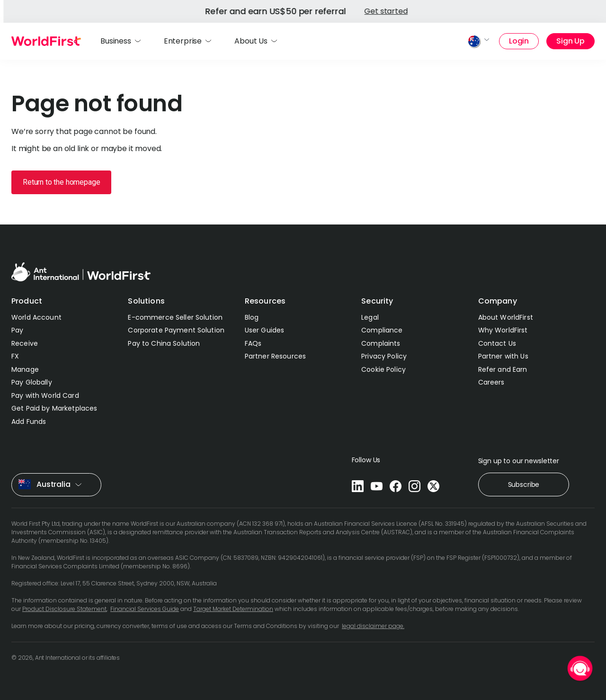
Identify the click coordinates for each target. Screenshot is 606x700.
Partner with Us (503, 356)
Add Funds (29, 422)
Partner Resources (275, 356)
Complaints (381, 343)
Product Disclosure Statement (64, 609)
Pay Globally (32, 382)
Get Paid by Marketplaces (54, 408)
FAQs (253, 343)
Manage (25, 369)
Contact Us (497, 343)
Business (116, 41)
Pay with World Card (45, 395)
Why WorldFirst (503, 330)
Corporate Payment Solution (176, 330)
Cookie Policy (383, 369)
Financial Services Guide (145, 609)
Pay (17, 330)
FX (15, 356)
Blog (252, 317)
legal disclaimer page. (373, 626)
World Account (36, 317)
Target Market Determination (233, 609)
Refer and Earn (503, 369)
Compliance (382, 330)
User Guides (265, 330)
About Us (251, 41)
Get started (162, 11)
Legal (370, 317)
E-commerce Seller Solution (175, 317)
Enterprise (183, 41)
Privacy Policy (384, 356)
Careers (491, 382)
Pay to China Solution (164, 343)
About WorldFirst (506, 317)
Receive (25, 343)
